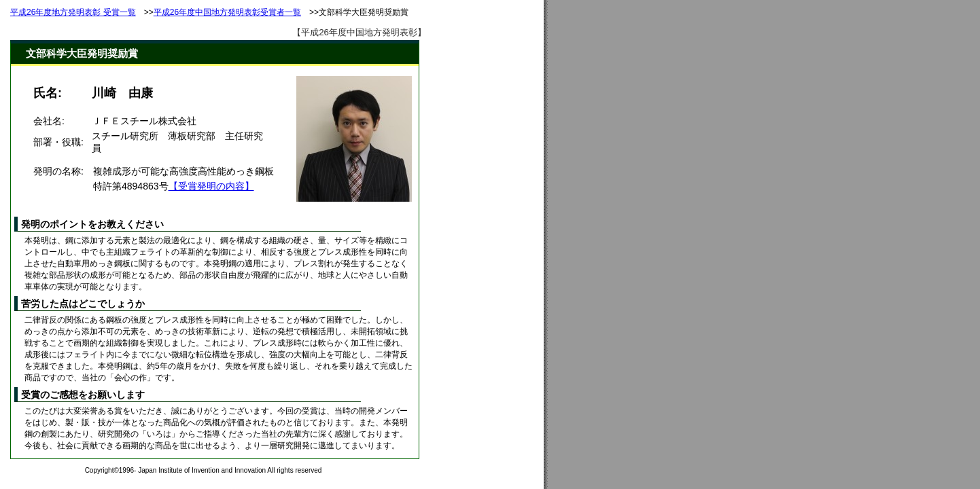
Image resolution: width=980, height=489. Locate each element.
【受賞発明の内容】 (211, 186)
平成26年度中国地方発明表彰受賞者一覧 (227, 12)
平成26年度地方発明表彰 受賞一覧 (73, 12)
